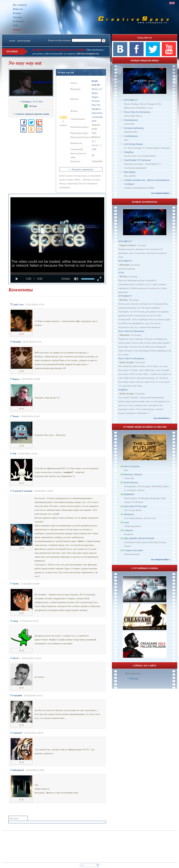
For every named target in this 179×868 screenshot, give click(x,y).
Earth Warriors (131, 482)
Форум (17, 29)
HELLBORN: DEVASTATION (139, 538)
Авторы (18, 17)
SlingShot (129, 152)
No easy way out (66, 72)
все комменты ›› (162, 418)
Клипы (17, 13)
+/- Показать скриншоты (81, 169)
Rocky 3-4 (97, 89)
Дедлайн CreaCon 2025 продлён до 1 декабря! (59, 50)
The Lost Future (132, 466)
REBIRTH (129, 494)
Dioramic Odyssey (133, 474)
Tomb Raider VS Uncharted (137, 160)
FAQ (16, 25)
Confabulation (131, 136)
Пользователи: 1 (133, 673)
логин (12, 41)
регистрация (24, 41)
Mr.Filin (123, 276)
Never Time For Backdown (137, 112)
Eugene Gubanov (128, 245)
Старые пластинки (133, 550)
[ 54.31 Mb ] (31, 101)
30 (93, 155)
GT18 (121, 272)
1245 (94, 149)
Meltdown (129, 514)
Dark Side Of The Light (135, 506)
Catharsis (128, 530)
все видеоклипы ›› (161, 193)
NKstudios (125, 265)
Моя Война (130, 172)
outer (127, 522)
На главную (20, 5)
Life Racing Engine (133, 144)
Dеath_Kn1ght (127, 362)
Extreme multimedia (134, 128)
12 (93, 141)
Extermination (131, 120)
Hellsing (134, 679)
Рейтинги (19, 21)
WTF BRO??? (131, 100)
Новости (18, 9)
